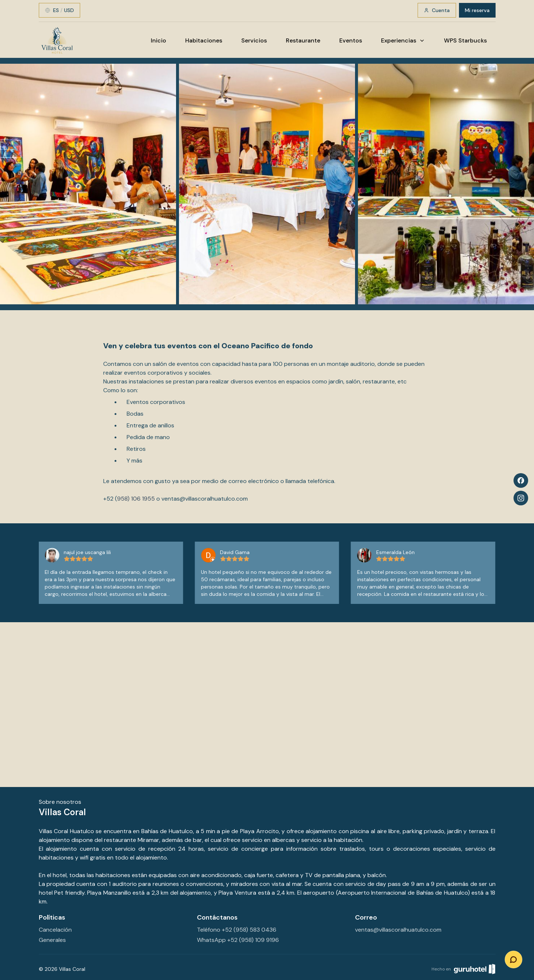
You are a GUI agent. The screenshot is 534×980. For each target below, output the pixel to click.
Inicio (158, 40)
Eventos (351, 40)
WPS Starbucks (465, 40)
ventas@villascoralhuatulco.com (205, 499)
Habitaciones (204, 40)
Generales (52, 940)
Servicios (254, 40)
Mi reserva (477, 10)
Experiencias (403, 40)
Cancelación (55, 930)
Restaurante (303, 40)
